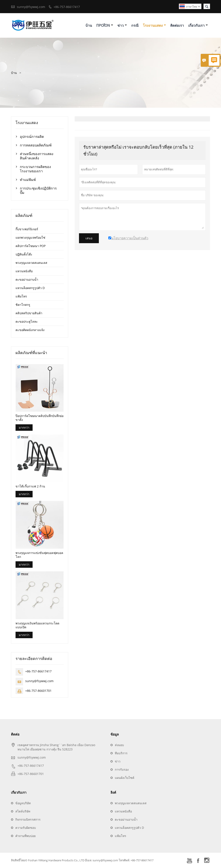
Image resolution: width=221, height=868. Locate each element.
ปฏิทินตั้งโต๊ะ (24, 254)
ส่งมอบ (119, 745)
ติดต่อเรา (177, 25)
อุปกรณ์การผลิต (32, 137)
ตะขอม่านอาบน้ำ (27, 279)
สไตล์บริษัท (23, 811)
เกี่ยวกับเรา (198, 25)
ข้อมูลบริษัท (23, 803)
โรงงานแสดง (154, 25)
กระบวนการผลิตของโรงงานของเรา (35, 169)
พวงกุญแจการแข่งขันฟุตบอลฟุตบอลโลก (39, 555)
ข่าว (122, 25)
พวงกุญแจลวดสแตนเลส (31, 263)
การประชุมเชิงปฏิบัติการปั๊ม (38, 190)
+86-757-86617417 (67, 7)
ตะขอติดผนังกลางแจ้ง (30, 330)
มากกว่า (24, 428)
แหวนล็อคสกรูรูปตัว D (30, 288)
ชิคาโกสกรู (23, 305)
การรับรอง (122, 770)
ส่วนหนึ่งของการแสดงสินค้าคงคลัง (37, 156)
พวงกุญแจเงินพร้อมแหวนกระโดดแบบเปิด (37, 625)
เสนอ (89, 238)
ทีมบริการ (121, 753)
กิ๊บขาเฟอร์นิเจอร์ (27, 229)
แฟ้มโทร (21, 296)
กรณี (135, 25)
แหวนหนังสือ (24, 271)
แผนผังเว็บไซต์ (125, 778)
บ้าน (89, 25)
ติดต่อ (15, 734)
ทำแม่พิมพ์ (28, 180)
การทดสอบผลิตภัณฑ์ (36, 145)
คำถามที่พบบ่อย (25, 836)
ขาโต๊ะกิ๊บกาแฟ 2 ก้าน (30, 487)
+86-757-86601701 (38, 691)
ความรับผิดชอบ (26, 828)
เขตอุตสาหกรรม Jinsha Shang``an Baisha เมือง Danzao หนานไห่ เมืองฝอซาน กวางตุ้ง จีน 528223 (56, 747)
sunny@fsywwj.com (31, 7)
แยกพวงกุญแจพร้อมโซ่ (30, 237)
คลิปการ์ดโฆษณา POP (31, 246)
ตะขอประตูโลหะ (27, 321)
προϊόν (105, 25)
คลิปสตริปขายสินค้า (29, 313)
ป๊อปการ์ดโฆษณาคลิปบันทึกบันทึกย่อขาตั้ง (39, 418)
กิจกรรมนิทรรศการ (28, 820)
